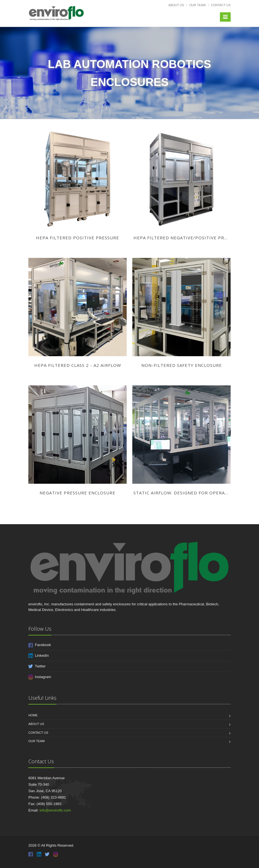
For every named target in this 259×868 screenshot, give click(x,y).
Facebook (40, 645)
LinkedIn (38, 655)
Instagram (40, 677)
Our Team (197, 5)
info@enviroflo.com (55, 810)
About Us (176, 5)
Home (33, 715)
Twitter (37, 666)
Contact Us (221, 5)
